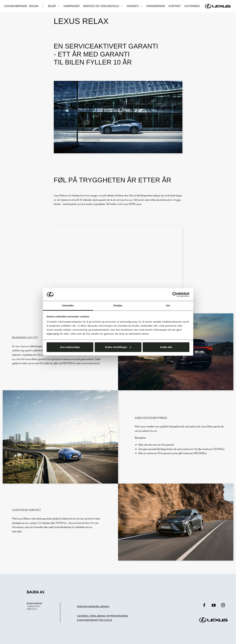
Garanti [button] (135, 6)
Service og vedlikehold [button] (103, 6)
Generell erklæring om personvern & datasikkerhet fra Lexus (102, 618)
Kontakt (175, 6)
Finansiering (156, 6)
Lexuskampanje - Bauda (21, 6)
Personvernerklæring (93, 607)
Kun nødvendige (70, 347)
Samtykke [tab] (68, 305)
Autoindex (192, 6)
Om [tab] (168, 305)
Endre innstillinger (118, 347)
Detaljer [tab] (118, 305)
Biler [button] (54, 6)
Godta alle (166, 347)
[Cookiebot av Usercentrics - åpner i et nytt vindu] (175, 295)
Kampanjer (72, 6)
